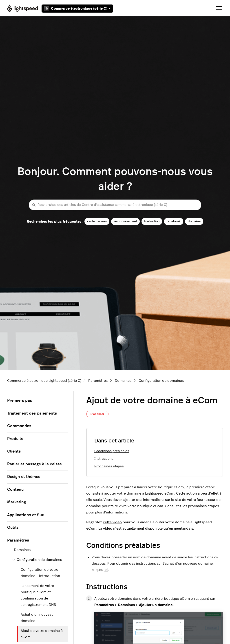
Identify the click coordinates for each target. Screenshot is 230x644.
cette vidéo (112, 522)
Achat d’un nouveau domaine (37, 618)
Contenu (15, 490)
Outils (13, 528)
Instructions (104, 459)
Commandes (19, 426)
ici (106, 570)
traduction (152, 221)
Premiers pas (20, 401)
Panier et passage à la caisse (34, 464)
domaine (194, 221)
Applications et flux (25, 515)
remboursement (125, 221)
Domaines (123, 381)
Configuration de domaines (161, 381)
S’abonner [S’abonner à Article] (97, 414)
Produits (15, 439)
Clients (14, 451)
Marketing (17, 502)
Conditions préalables (112, 451)
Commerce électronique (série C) (77, 9)
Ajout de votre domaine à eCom (42, 634)
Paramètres (98, 381)
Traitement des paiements (32, 413)
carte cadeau (97, 221)
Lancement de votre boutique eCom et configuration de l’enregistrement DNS (38, 595)
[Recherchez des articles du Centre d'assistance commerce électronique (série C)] (115, 205)
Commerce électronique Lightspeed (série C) (44, 381)
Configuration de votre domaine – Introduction (40, 573)
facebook (174, 221)
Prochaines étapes (109, 466)
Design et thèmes (24, 477)
